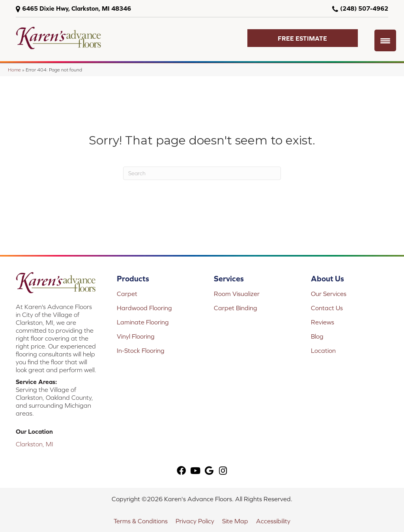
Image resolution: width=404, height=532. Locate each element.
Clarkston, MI (35, 444)
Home (14, 70)
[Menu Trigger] (385, 40)
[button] (303, 38)
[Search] (202, 173)
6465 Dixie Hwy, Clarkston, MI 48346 (77, 8)
